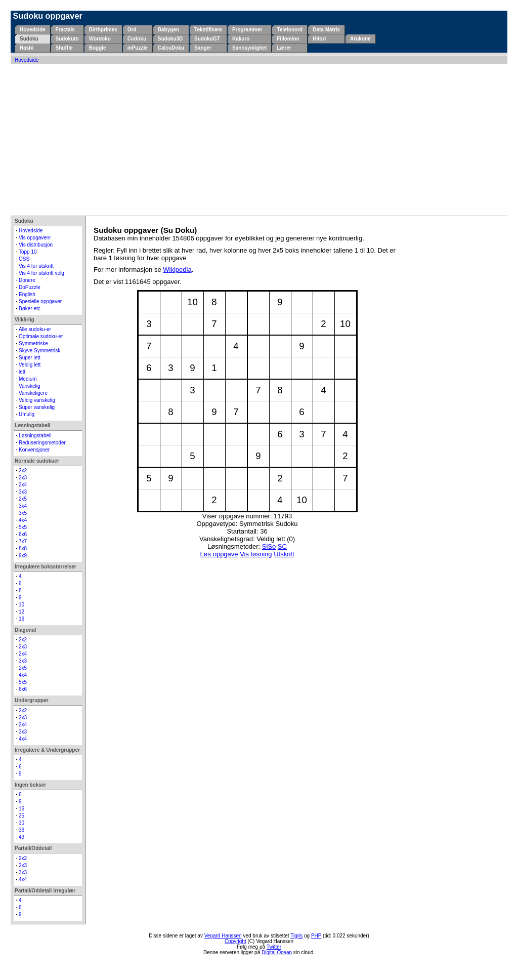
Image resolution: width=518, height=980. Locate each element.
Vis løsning (256, 554)
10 (21, 605)
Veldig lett (30, 365)
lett (22, 372)
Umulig (27, 414)
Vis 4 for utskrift (36, 266)
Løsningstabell (35, 436)
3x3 (23, 492)
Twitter (274, 947)
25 (21, 816)
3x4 (23, 506)
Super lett (30, 358)
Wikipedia (177, 270)
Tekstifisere (208, 30)
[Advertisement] (259, 140)
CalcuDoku (171, 48)
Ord (132, 30)
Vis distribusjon (36, 245)
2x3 (23, 478)
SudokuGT (207, 39)
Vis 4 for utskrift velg (41, 273)
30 (21, 823)
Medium (28, 379)
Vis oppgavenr (35, 238)
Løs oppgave (219, 554)
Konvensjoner (34, 450)
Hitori (319, 39)
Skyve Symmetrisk (39, 351)
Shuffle (64, 48)
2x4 (23, 485)
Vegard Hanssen (223, 936)
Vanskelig (30, 386)
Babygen (168, 30)
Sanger (203, 48)
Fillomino (288, 39)
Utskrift (284, 554)
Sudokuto (67, 39)
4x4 (23, 520)
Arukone (360, 39)
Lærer (284, 48)
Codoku (137, 39)
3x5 (23, 513)
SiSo (269, 546)
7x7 (23, 541)
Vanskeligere (33, 393)
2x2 (23, 471)
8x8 (23, 548)
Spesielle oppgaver (40, 301)
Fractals (65, 30)
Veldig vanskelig (37, 400)
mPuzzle (138, 48)
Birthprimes (103, 30)
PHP (316, 936)
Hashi (27, 48)
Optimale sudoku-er (41, 336)
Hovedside (33, 30)
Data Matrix (326, 30)
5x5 (23, 527)
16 (21, 619)
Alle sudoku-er (35, 329)
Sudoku (29, 39)
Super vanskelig (37, 407)
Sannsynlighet (249, 48)
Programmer (247, 30)
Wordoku (100, 39)
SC (282, 546)
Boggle (98, 48)
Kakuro (241, 39)
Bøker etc (30, 309)
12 (21, 612)
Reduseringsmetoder (42, 443)
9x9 (23, 556)
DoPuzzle (30, 287)
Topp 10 (28, 252)
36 (21, 830)
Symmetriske (33, 343)
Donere (27, 280)
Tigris (296, 936)
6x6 (23, 534)
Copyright (235, 941)
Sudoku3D (170, 39)
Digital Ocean (277, 952)
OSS (24, 259)
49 (21, 837)
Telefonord (290, 30)
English (27, 294)
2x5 (23, 499)
